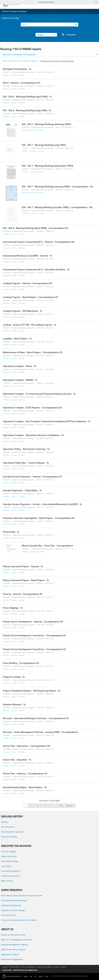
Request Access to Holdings (13, 910)
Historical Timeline (9, 837)
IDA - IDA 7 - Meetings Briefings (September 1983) (47, 166)
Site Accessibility (28, 967)
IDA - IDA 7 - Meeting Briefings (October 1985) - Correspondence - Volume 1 (60, 208)
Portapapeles (66, 35)
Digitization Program (10, 954)
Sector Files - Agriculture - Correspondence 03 (27, 746)
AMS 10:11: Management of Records (17, 940)
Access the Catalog (19, 11)
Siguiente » (70, 806)
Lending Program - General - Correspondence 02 (27, 284)
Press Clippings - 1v (13, 608)
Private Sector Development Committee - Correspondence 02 (34, 650)
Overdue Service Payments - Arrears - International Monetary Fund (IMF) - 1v (42, 505)
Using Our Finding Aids (11, 905)
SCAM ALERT (7, 970)
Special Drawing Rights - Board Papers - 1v (25, 788)
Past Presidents (8, 827)
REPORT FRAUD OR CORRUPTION (25, 970)
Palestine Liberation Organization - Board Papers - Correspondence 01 (39, 518)
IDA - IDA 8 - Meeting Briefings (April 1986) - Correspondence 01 (35, 228)
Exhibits (5, 822)
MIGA (41, 977)
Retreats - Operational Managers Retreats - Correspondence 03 (36, 719)
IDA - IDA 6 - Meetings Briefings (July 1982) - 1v (27, 111)
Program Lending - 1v (14, 677)
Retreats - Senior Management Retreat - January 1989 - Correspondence (40, 732)
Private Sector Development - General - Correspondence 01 (33, 622)
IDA (31, 977)
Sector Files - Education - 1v (17, 760)
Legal (4, 967)
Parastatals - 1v (11, 532)
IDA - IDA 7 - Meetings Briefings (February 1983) (46, 125)
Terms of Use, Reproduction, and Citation (19, 920)
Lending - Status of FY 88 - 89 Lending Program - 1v (30, 325)
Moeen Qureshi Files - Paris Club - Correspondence (47, 546)
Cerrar (96, 2)
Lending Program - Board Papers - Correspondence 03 (30, 297)
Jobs (56, 967)
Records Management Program (15, 945)
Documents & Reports (11, 871)
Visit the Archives (9, 915)
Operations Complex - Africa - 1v (19, 366)
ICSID (47, 977)
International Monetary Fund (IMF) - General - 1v (27, 256)
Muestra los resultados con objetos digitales (57, 61)
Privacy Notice (14, 967)
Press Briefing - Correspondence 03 (21, 663)
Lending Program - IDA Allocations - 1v (22, 311)
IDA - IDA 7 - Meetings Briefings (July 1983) (44, 145)
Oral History (6, 866)
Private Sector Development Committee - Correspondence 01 (34, 636)
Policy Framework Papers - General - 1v (23, 567)
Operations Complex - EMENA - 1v (20, 380)
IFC (35, 977)
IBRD (26, 977)
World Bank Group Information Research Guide (22, 896)
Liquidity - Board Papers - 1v (17, 339)
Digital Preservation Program (14, 949)
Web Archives (7, 881)
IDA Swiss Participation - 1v (17, 69)
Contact (63, 967)
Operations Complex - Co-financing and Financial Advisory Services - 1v (39, 394)
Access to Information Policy (13, 935)
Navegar (46, 35)
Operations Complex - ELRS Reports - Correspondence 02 (32, 408)
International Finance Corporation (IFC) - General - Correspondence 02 (39, 242)
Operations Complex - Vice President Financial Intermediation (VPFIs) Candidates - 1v (47, 422)
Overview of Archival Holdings (14, 900)
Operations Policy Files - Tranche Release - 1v (26, 463)
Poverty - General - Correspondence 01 (23, 594)
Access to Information (44, 967)
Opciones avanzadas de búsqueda (19, 54)
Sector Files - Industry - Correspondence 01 (25, 774)
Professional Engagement (12, 959)
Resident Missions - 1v (14, 705)
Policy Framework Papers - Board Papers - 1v (26, 581)
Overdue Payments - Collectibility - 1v (22, 491)
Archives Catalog (8, 851)
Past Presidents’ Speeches (12, 832)
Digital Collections (9, 856)
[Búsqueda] (76, 25)
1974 (60, 806)
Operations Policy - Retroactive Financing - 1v (26, 449)
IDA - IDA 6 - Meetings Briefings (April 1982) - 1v (27, 97)
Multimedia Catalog (10, 861)
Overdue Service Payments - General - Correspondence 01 (32, 477)
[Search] (49, 25)
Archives (6, 11)
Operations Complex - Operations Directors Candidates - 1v (33, 435)
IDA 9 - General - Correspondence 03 (22, 83)
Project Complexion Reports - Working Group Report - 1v (32, 691)
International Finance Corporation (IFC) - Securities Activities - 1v (36, 270)
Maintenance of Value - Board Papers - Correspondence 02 (33, 353)
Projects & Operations (11, 876)
